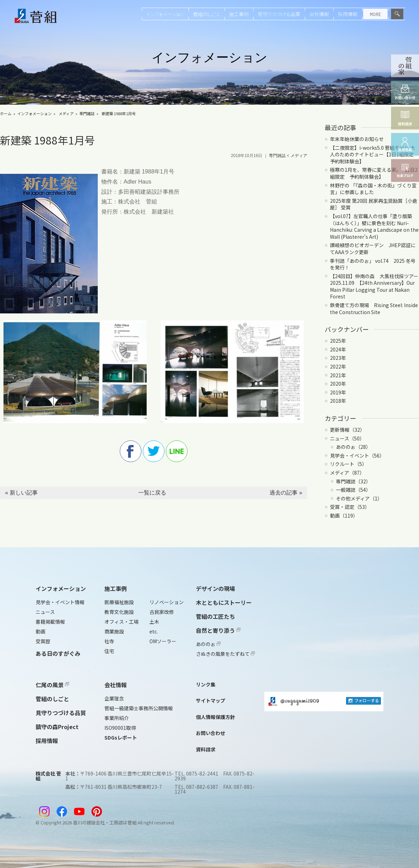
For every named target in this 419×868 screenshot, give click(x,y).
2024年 (338, 349)
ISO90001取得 (120, 728)
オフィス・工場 (122, 622)
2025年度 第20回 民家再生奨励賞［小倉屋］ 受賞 (374, 204)
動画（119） (344, 515)
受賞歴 (43, 641)
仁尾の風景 (52, 685)
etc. (154, 631)
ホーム (6, 113)
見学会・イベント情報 (60, 602)
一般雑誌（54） (353, 490)
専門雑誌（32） (353, 481)
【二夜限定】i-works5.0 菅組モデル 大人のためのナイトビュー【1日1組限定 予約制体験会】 (374, 154)
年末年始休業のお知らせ (357, 139)
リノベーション (167, 602)
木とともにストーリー (224, 602)
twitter (154, 451)
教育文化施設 (119, 612)
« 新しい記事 (21, 493)
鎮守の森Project (57, 727)
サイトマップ (211, 700)
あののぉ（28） (353, 447)
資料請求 (206, 749)
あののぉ (208, 644)
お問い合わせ (211, 733)
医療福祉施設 (119, 602)
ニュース (45, 612)
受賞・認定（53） (350, 507)
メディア (66, 113)
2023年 (338, 358)
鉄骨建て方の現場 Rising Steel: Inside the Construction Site (374, 309)
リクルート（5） (348, 464)
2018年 (338, 401)
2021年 (338, 375)
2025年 (338, 341)
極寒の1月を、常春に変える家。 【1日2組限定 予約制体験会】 (374, 173)
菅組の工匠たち (215, 616)
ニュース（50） (347, 438)
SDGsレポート (121, 737)
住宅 (109, 651)
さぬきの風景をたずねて (225, 654)
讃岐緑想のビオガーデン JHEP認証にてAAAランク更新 (373, 248)
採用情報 (348, 14)
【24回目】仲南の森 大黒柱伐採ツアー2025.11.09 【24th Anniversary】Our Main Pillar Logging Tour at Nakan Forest (374, 286)
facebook (131, 451)
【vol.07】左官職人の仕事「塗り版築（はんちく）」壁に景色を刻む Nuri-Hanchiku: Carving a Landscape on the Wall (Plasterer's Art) (374, 226)
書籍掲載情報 (50, 622)
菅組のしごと (207, 14)
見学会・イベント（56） (357, 455)
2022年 (338, 366)
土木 (154, 622)
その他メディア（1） (359, 498)
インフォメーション (165, 14)
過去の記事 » (286, 493)
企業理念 (114, 698)
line (177, 451)
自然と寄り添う (218, 630)
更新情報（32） (347, 430)
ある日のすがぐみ (58, 653)
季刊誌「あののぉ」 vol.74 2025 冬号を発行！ (373, 264)
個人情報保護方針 (215, 717)
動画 (41, 631)
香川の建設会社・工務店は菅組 (105, 822)
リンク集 (206, 684)
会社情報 (319, 14)
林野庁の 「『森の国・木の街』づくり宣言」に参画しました (373, 189)
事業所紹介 (117, 718)
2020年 (338, 384)
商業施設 (114, 631)
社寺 (109, 641)
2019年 (338, 392)
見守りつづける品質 (279, 14)
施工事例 (239, 14)
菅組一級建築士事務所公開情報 (139, 708)
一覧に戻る (152, 493)
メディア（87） (347, 473)
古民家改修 (162, 612)
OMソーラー (163, 641)
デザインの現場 (215, 588)
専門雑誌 (87, 113)
